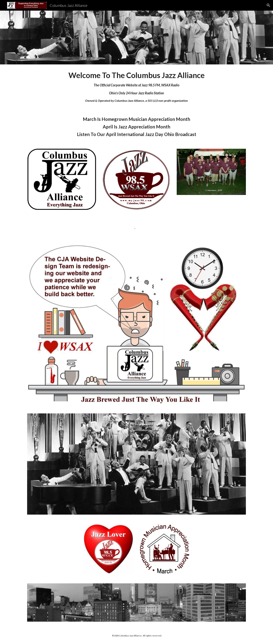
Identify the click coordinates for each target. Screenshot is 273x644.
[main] (136, 87)
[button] (268, 5)
